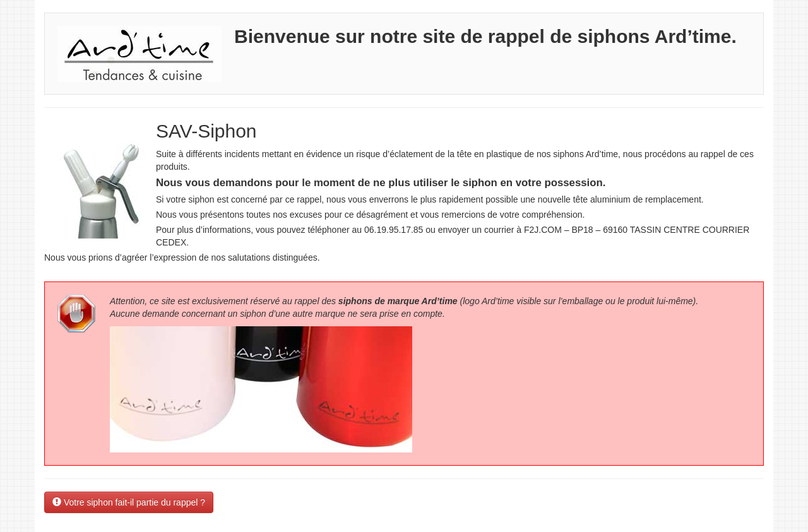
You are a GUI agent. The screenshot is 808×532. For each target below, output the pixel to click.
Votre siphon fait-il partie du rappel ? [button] (129, 502)
